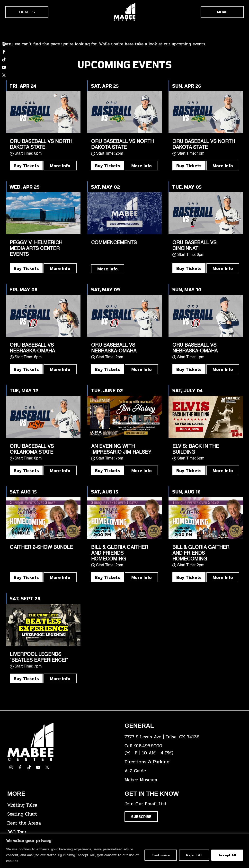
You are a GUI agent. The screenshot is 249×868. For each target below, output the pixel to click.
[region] (124, 851)
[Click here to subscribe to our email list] (141, 817)
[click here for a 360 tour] (62, 832)
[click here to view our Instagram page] (11, 767)
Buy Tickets (26, 166)
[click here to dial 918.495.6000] (179, 750)
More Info (60, 166)
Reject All (194, 855)
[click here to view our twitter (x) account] (4, 75)
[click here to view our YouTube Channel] (38, 767)
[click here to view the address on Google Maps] (179, 737)
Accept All (227, 855)
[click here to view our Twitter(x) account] (47, 767)
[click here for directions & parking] (179, 762)
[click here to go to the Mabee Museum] (179, 780)
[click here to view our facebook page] (20, 767)
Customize (160, 855)
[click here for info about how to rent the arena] (62, 823)
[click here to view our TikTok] (29, 767)
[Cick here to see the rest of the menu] (222, 12)
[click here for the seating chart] (62, 814)
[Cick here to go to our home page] (62, 742)
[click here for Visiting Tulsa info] (62, 805)
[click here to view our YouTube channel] (4, 67)
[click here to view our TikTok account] (4, 59)
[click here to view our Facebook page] (4, 52)
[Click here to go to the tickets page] (27, 12)
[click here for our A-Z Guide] (179, 771)
